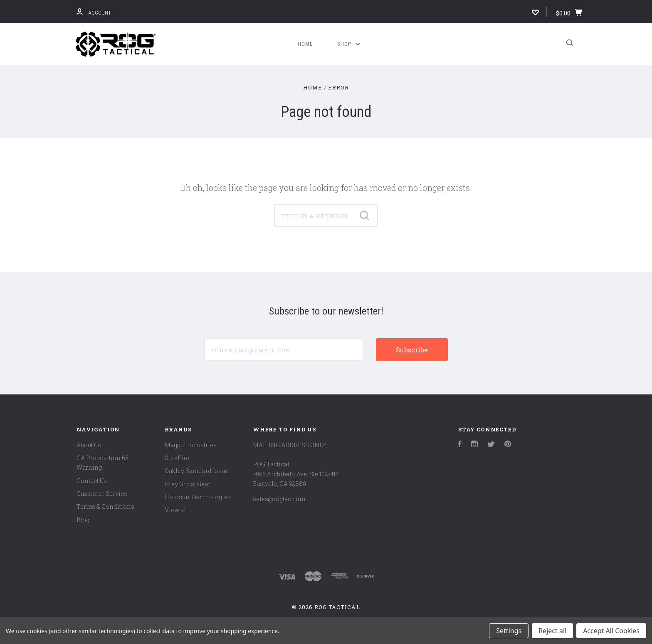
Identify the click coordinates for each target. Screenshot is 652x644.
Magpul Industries (191, 445)
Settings (509, 631)
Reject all (552, 631)
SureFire (177, 458)
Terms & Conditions (105, 507)
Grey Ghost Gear (188, 484)
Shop (348, 44)
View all (176, 510)
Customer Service (102, 494)
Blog (83, 520)
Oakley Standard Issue (196, 471)
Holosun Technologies (198, 497)
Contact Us (92, 481)
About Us (89, 445)
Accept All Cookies (611, 631)
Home (305, 44)
